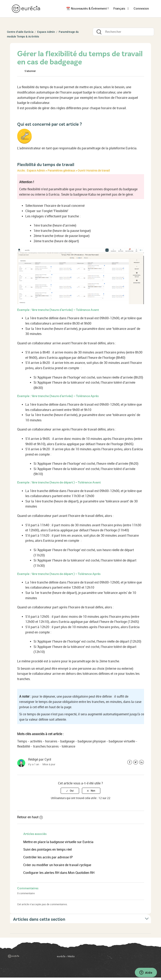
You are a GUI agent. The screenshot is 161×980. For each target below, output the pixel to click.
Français (120, 9)
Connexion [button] (141, 9)
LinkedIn (141, 762)
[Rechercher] (123, 32)
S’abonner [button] (30, 71)
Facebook (130, 762)
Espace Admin (46, 32)
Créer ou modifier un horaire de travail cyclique (57, 865)
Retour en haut (30, 817)
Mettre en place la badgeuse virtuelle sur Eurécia (58, 842)
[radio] (70, 791)
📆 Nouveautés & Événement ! (87, 9)
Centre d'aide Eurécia (20, 32)
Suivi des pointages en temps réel (48, 850)
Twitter (136, 762)
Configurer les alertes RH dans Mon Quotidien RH (59, 873)
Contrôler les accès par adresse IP (48, 857)
